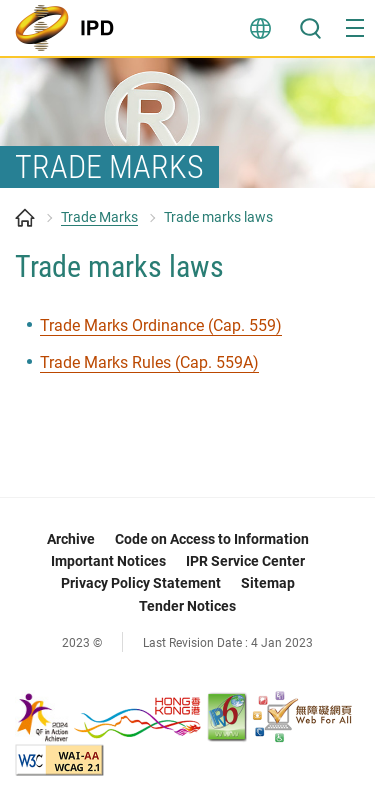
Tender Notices (187, 606)
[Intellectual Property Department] (70, 28)
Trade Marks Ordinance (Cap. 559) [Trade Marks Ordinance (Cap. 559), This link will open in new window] (161, 325)
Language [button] (260, 28)
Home (25, 218)
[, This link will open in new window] (109, 715)
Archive (71, 539)
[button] (355, 28)
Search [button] (310, 28)
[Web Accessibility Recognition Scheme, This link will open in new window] (302, 715)
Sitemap (268, 583)
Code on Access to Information (212, 539)
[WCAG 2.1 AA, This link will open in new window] (59, 758)
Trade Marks (99, 217)
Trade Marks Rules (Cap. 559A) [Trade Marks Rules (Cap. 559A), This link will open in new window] (149, 362)
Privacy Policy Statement (141, 583)
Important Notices (108, 561)
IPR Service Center (245, 561)
